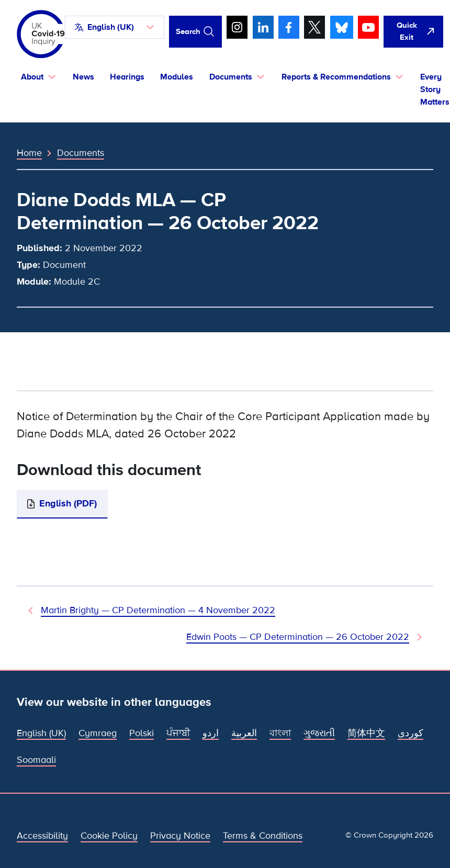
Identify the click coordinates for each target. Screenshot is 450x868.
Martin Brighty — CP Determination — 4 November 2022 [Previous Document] (158, 610)
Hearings (127, 77)
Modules (177, 77)
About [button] (32, 77)
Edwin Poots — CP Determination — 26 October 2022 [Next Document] (298, 637)
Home (29, 153)
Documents (81, 153)
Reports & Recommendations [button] (336, 77)
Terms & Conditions (263, 836)
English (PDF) (68, 503)
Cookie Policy (109, 836)
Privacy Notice (180, 836)
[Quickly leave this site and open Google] (413, 32)
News (83, 77)
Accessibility (42, 836)
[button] (115, 27)
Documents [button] (231, 77)
